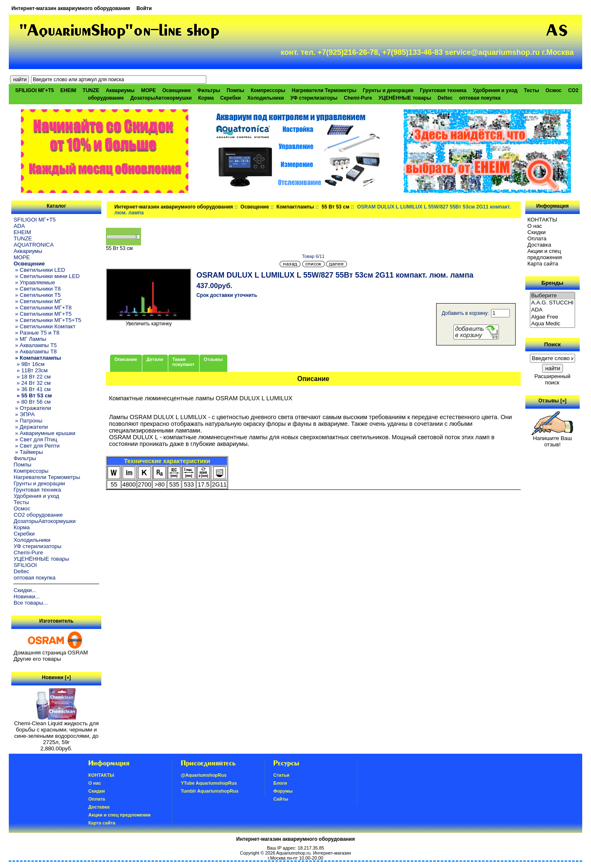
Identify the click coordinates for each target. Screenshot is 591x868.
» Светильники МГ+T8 (42, 308)
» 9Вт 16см (29, 364)
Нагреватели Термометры (324, 90)
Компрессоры (268, 90)
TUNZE (91, 90)
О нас (535, 226)
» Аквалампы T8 (35, 352)
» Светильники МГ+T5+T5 (47, 320)
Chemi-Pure (358, 98)
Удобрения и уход (495, 90)
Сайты (281, 799)
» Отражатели (32, 408)
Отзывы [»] (552, 401)
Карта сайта (543, 264)
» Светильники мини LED (46, 276)
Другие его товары (37, 659)
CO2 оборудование (38, 515)
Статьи (281, 775)
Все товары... (31, 603)
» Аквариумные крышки (44, 433)
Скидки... (25, 590)
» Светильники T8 (37, 289)
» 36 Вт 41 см (32, 389)
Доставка (539, 245)
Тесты (532, 90)
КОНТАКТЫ (542, 220)
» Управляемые (34, 282)
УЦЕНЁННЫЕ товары (405, 98)
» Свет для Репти (36, 446)
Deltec (445, 98)
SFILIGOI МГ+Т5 (34, 90)
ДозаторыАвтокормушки (161, 98)
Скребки (230, 98)
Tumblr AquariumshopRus (210, 791)
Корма (206, 98)
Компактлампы (295, 207)
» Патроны (28, 421)
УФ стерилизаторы (314, 98)
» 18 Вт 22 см (32, 377)
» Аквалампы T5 (35, 345)
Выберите (552, 296)
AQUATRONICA (33, 245)
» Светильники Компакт (44, 326)
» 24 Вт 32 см (32, 383)
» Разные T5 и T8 (36, 333)
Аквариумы (120, 90)
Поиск (552, 344)
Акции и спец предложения (545, 254)
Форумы (283, 791)
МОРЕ (148, 90)
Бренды (552, 283)
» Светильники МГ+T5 (42, 314)
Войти (144, 8)
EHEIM (68, 90)
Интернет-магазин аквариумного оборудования (71, 8)
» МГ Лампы (30, 339)
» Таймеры (28, 452)
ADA (19, 226)
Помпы (235, 90)
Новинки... (27, 596)
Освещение (255, 207)
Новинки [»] (56, 677)
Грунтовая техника (443, 90)
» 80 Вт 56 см (32, 402)
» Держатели (31, 427)
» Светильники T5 (37, 295)
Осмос (554, 90)
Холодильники (266, 98)
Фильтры (209, 90)
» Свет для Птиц (35, 439)
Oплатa (537, 238)
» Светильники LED (39, 270)
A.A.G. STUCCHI (552, 303)
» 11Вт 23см (30, 370)
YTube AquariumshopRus (209, 783)
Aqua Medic (552, 324)
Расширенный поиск (552, 379)
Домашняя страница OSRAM (50, 653)
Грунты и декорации (388, 90)
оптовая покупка (480, 98)
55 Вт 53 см (335, 207)
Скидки (537, 232)
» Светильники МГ (38, 301)
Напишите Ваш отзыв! (552, 439)
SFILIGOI (25, 565)
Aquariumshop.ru (293, 853)
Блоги (280, 783)
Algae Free (552, 317)
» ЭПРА (24, 414)
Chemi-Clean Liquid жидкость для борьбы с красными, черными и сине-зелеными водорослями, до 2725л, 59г (57, 730)
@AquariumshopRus (204, 775)
